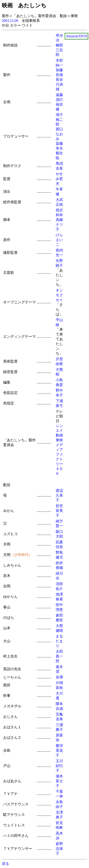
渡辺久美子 (59, 495)
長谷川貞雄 (59, 84)
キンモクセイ (59, 295)
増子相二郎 (59, 120)
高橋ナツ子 (59, 225)
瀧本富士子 (59, 781)
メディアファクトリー (59, 454)
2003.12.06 (10, 21)
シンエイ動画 (59, 430)
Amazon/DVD (76, 36)
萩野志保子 (59, 849)
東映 (59, 440)
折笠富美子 (59, 511)
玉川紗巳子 (59, 766)
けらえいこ (59, 240)
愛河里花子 (59, 750)
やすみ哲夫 (59, 179)
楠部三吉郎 (59, 50)
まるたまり (59, 641)
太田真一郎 (59, 656)
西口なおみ (59, 134)
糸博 (59, 677)
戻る (5, 864)
